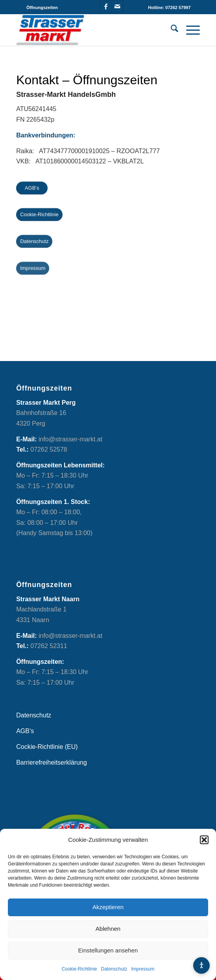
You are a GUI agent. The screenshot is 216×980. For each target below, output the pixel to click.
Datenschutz (114, 969)
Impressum (143, 969)
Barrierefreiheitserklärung (52, 762)
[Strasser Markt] (90, 30)
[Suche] (171, 30)
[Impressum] (33, 270)
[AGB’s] (32, 188)
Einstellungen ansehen (108, 950)
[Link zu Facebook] (106, 6)
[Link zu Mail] (117, 6)
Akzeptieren (108, 907)
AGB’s (25, 731)
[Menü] (189, 30)
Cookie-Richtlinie (79, 969)
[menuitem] (42, 7)
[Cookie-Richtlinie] (39, 215)
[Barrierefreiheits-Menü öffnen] (201, 965)
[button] (204, 840)
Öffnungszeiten (42, 7)
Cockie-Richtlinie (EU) (47, 747)
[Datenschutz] (34, 242)
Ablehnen (108, 929)
